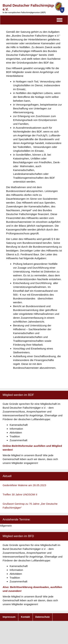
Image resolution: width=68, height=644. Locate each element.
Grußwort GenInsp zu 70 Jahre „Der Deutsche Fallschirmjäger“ (30, 506)
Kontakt (25, 617)
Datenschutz (43, 617)
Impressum (9, 617)
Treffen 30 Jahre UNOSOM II (20, 494)
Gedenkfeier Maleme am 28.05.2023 (24, 485)
